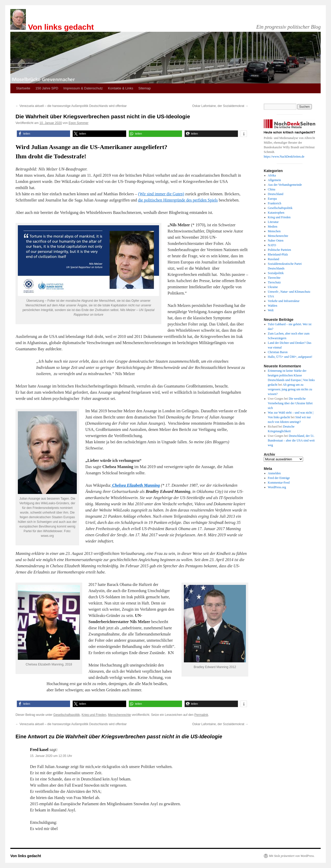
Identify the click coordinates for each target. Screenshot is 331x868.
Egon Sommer (78, 123)
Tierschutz (274, 282)
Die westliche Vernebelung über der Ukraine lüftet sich (290, 403)
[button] (43, 134)
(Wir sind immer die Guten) (161, 194)
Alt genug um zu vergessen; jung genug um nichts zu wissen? (290, 389)
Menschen (274, 231)
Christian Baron (278, 352)
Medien (273, 227)
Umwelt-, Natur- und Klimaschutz (289, 292)
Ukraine (273, 287)
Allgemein (274, 180)
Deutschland (276, 194)
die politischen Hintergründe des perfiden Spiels (178, 200)
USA (271, 296)
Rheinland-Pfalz (278, 254)
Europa (272, 199)
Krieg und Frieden (94, 715)
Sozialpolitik (276, 273)
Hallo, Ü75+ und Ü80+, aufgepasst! (290, 357)
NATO (272, 245)
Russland (274, 259)
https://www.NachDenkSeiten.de (284, 157)
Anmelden (274, 473)
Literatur (273, 222)
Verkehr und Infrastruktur (284, 301)
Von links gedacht (61, 27)
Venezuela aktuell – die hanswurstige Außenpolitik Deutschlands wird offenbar (71, 106)
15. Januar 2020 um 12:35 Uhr (51, 756)
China (272, 189)
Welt (271, 310)
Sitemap (145, 88)
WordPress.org (277, 487)
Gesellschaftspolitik (67, 715)
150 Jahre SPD (47, 88)
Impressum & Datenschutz (83, 88)
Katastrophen (276, 213)
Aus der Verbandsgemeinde (285, 185)
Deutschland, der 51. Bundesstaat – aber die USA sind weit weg (291, 440)
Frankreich (275, 203)
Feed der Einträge (279, 478)
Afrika (272, 175)
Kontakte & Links (121, 88)
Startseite (23, 88)
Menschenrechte (120, 715)
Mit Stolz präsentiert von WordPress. (292, 856)
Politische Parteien (280, 250)
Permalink (201, 715)
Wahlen (273, 306)
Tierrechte (274, 278)
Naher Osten (276, 241)
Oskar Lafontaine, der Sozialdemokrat (220, 106)
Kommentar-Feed (279, 483)
